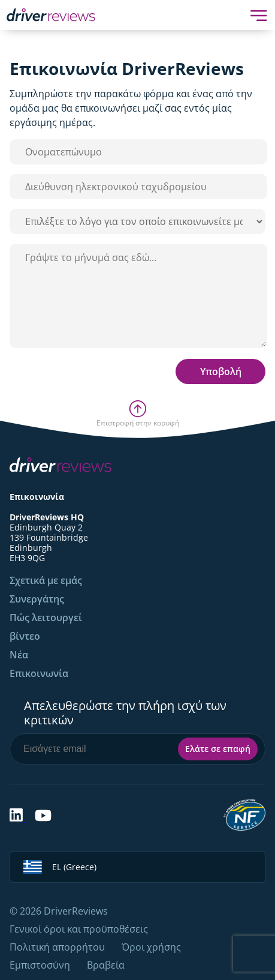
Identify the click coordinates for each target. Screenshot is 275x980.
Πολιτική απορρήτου (57, 947)
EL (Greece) (60, 867)
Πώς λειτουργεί (46, 618)
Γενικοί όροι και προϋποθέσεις (79, 929)
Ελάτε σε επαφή (218, 749)
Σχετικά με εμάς (46, 580)
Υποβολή (221, 371)
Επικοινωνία (39, 673)
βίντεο (25, 636)
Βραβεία (106, 965)
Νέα (19, 655)
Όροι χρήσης (151, 947)
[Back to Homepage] (51, 15)
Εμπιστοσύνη (40, 965)
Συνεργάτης (37, 599)
